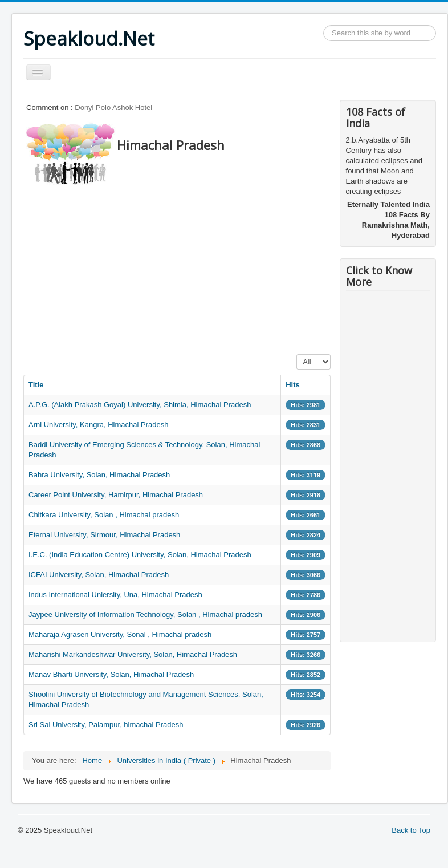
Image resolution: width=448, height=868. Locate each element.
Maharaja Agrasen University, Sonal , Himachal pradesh (120, 634)
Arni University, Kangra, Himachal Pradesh (98, 425)
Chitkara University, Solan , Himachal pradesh (104, 515)
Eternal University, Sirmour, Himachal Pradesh (104, 535)
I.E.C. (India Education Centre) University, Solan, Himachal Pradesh (140, 555)
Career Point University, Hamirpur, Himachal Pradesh (116, 495)
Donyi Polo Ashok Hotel (113, 108)
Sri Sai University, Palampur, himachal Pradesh (106, 725)
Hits (293, 385)
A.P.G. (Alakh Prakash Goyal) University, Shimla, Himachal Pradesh (140, 405)
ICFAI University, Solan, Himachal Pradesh (99, 575)
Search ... (323, 25)
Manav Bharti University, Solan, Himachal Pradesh (111, 674)
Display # (297, 354)
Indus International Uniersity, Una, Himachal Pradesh (115, 595)
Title (36, 385)
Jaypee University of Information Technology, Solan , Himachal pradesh (145, 615)
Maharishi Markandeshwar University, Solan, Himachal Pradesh (133, 654)
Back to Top (411, 830)
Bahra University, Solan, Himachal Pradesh (99, 475)
